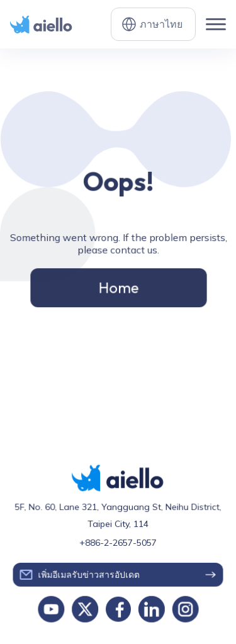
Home (118, 286)
